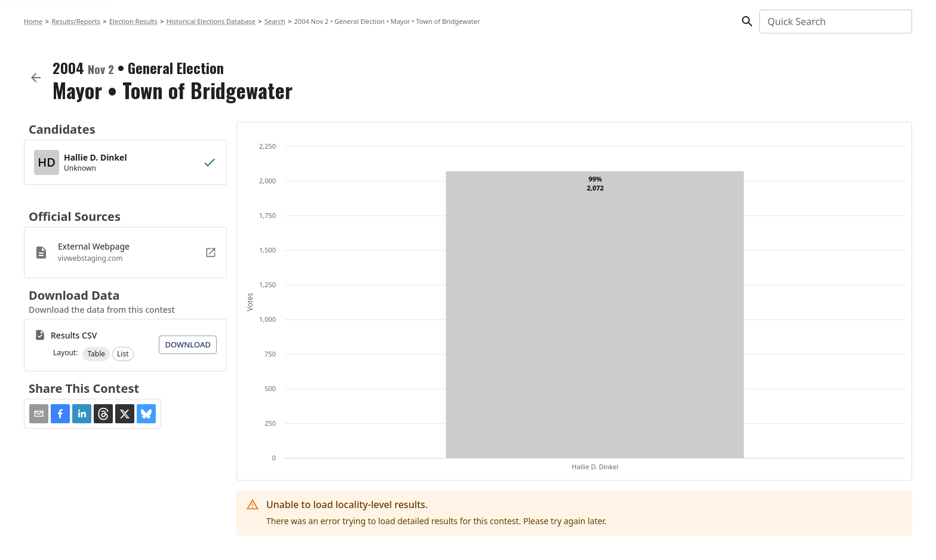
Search (275, 21)
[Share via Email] (39, 414)
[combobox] (835, 21)
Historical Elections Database (211, 21)
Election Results (133, 21)
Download (188, 344)
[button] (96, 354)
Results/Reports (76, 21)
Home (33, 21)
